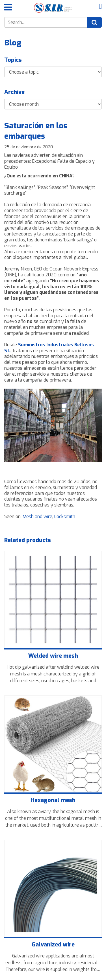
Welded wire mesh (53, 656)
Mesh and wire (37, 517)
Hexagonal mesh (53, 800)
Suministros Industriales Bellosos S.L (49, 348)
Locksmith (65, 517)
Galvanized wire (53, 945)
